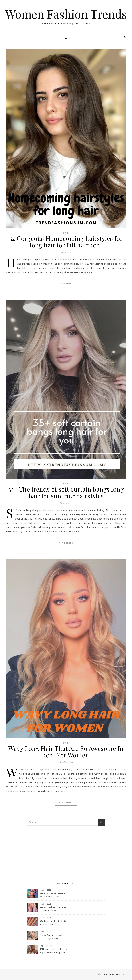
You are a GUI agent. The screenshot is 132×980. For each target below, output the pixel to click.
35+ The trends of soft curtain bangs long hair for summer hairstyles (66, 492)
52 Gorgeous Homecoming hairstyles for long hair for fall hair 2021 (66, 242)
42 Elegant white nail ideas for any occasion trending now (54, 951)
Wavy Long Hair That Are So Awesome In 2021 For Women (66, 752)
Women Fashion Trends (66, 14)
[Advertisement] (66, 853)
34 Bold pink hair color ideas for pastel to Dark (53, 909)
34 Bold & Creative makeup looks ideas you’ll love (52, 895)
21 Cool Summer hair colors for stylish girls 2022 (52, 937)
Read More (66, 284)
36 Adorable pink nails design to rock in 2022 (53, 923)
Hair (66, 233)
